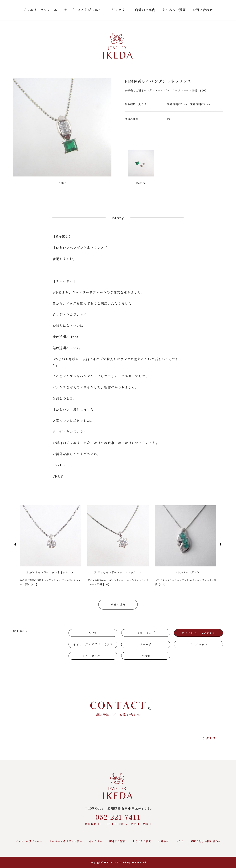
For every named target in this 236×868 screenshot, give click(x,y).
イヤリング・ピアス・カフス (93, 644)
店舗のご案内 (145, 10)
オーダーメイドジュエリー (84, 10)
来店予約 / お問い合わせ (206, 841)
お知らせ (163, 841)
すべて (93, 633)
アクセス (213, 738)
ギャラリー (120, 10)
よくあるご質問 (174, 10)
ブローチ (146, 644)
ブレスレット (199, 644)
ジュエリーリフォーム (40, 10)
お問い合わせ (203, 10)
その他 (146, 656)
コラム (180, 841)
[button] (15, 544)
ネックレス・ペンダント (199, 633)
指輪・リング (146, 633)
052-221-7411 (118, 819)
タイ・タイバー (93, 656)
